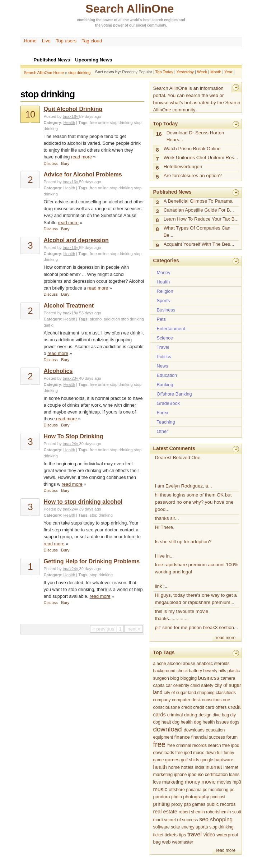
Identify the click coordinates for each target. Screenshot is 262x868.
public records (221, 804)
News (163, 366)
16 (159, 134)
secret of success (181, 820)
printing (162, 804)
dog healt (162, 722)
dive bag (221, 715)
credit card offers (210, 707)
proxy (177, 804)
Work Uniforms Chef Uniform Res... (201, 158)
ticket (158, 835)
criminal (175, 715)
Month (216, 72)
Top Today (164, 72)
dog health (183, 722)
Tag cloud (92, 41)
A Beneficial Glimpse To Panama (198, 201)
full (219, 753)
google (207, 760)
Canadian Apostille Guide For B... (199, 210)
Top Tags (164, 652)
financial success (208, 737)
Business (166, 310)
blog (175, 678)
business (209, 678)
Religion (165, 291)
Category (53, 123)
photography (196, 797)
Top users (66, 41)
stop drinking (79, 73)
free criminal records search (194, 745)
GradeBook (168, 403)
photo (177, 797)
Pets (161, 319)
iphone (181, 775)
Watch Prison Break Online (192, 149)
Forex (163, 413)
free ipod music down (196, 753)
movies (224, 782)
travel (195, 834)
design (205, 715)
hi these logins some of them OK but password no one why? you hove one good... (194, 502)
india (200, 767)
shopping (221, 819)
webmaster (183, 842)
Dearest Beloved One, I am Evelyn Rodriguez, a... (184, 472)
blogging (188, 678)
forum (232, 737)
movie (209, 782)
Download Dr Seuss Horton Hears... (195, 136)
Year (228, 72)
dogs (235, 722)
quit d (49, 325)
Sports (163, 301)
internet (214, 767)
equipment (163, 737)
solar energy (183, 827)
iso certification (213, 775)
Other (163, 431)
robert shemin (192, 812)
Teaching (166, 422)
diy (233, 715)
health (160, 767)
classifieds (226, 693)
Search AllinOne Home (44, 73)
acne (161, 664)
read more (81, 157)
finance (182, 737)
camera (228, 678)
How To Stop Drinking (74, 436)
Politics (164, 357)
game (159, 760)
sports (202, 827)
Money (164, 273)
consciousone (167, 707)
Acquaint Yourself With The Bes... (199, 244)
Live (46, 41)
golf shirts (190, 760)
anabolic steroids (213, 664)
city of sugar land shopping (189, 693)
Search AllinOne (130, 9)
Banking (165, 385)
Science (165, 338)
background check (171, 671)
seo (204, 819)
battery (195, 671)
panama (194, 790)
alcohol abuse (181, 664)
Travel (163, 347)
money (193, 782)
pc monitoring (216, 790)
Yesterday (185, 72)
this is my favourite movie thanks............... (182, 615)
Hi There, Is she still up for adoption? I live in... (183, 542)
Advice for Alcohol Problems (83, 174)
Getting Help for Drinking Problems (92, 561)
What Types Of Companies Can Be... (197, 232)
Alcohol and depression (76, 240)
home (174, 767)
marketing (173, 782)
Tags (83, 123)
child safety (202, 685)
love (157, 782)
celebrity (181, 685)
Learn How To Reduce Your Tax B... (201, 219)
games (172, 760)
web (166, 842)
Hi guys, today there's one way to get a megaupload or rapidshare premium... (196, 599)
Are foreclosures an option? (193, 176)
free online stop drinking (111, 123)
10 (30, 114)
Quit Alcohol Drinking (73, 109)
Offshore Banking (174, 394)
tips (182, 835)
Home (30, 41)
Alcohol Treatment (69, 306)
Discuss (51, 163)
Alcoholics (58, 371)
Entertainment (171, 329)
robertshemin (218, 812)
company (162, 700)
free (159, 744)
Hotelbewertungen (183, 167)
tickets (171, 835)
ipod (192, 775)
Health (69, 123)
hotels (187, 767)
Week (202, 72)
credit (187, 707)
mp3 (237, 782)
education (215, 730)
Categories (166, 260)
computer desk (186, 700)
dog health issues (211, 722)
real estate (165, 812)
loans (234, 775)
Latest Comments (174, 448)
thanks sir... (167, 518)
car (169, 685)
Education (167, 375)
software (162, 827)
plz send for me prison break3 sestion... (197, 627)
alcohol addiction (105, 319)
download (168, 729)
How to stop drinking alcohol (83, 502)
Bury (65, 163)
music (160, 789)
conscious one (216, 700)
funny (229, 753)
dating (191, 715)
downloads (194, 730)
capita (159, 685)
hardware (224, 760)
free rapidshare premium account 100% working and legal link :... (197, 575)
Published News (172, 192)
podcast (218, 797)
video (209, 835)
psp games (195, 804)
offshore (177, 790)
